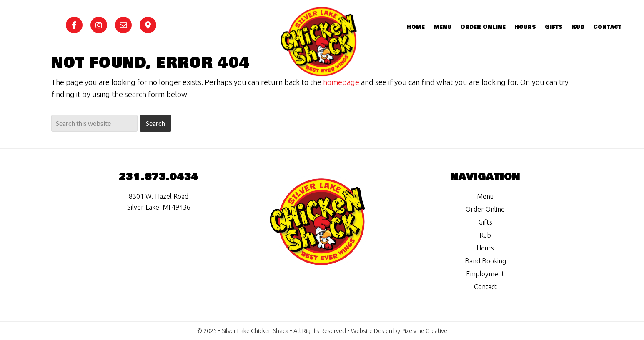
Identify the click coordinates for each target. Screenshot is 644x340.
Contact (485, 287)
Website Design (371, 331)
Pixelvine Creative (425, 331)
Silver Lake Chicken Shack (333, 52)
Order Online (485, 209)
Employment (485, 274)
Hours (485, 248)
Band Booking (485, 261)
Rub (485, 235)
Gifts (485, 222)
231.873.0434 (159, 177)
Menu (485, 196)
